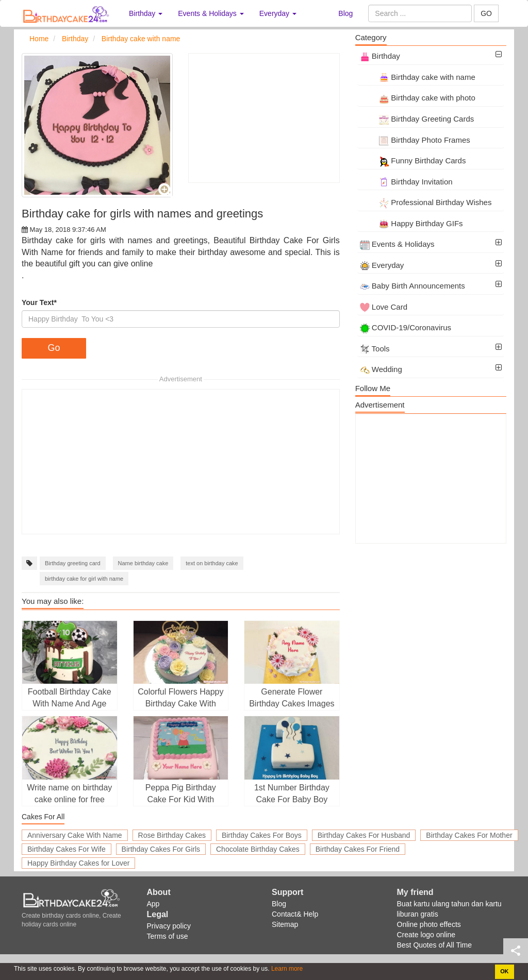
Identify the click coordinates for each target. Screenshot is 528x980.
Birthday (380, 56)
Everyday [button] (278, 13)
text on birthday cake (212, 563)
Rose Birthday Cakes (172, 835)
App (153, 904)
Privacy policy (169, 926)
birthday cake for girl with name (84, 579)
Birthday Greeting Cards (417, 119)
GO (486, 13)
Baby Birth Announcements (412, 286)
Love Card (384, 307)
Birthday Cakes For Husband (364, 835)
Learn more (286, 969)
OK (504, 971)
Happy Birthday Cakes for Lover (78, 863)
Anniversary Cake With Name (75, 835)
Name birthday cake (143, 563)
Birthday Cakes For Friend (358, 849)
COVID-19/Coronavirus (406, 327)
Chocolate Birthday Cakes (258, 849)
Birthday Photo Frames (415, 140)
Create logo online (426, 935)
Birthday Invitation (406, 182)
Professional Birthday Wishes (426, 202)
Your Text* (39, 302)
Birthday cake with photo (418, 98)
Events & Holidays (397, 244)
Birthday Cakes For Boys (262, 835)
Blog (345, 13)
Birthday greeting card (73, 563)
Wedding (381, 369)
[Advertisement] (264, 118)
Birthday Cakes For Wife (67, 849)
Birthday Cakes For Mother (469, 835)
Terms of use (168, 936)
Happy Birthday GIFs (411, 223)
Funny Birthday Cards (413, 160)
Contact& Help (295, 914)
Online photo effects (429, 924)
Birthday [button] (146, 13)
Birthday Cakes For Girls (161, 849)
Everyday (382, 265)
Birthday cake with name (418, 77)
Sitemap (285, 924)
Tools (375, 349)
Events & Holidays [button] (211, 13)
